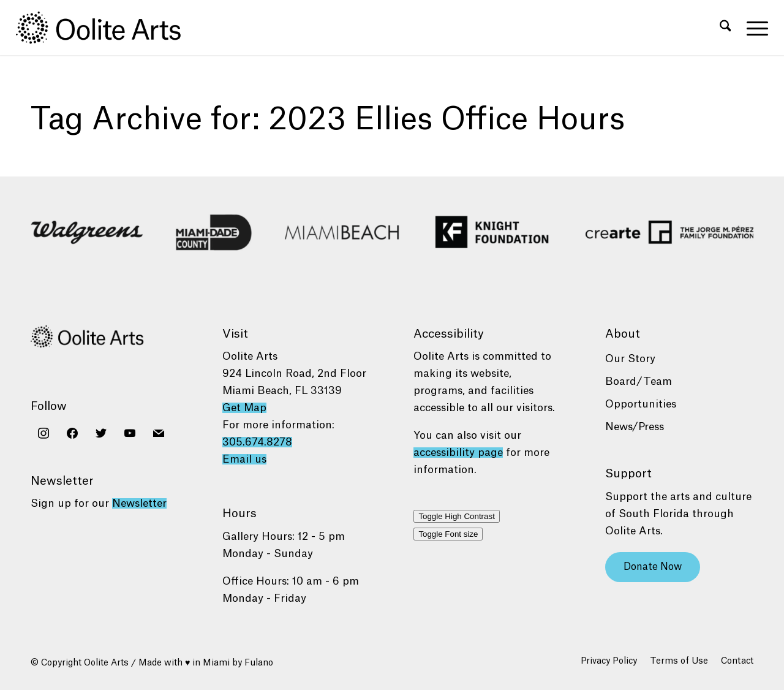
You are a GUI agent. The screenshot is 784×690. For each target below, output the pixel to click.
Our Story (630, 359)
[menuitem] (726, 28)
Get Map (244, 408)
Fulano (259, 663)
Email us (244, 459)
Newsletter (139, 503)
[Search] (726, 28)
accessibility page (458, 453)
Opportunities (641, 404)
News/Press (635, 427)
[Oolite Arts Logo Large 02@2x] (105, 28)
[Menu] (753, 28)
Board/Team (639, 381)
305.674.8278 (257, 442)
